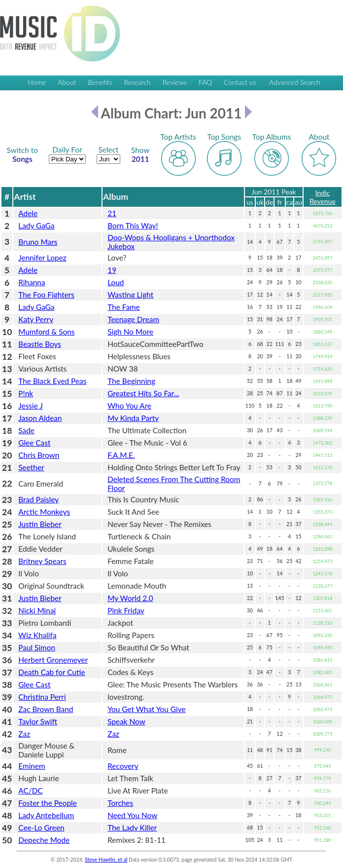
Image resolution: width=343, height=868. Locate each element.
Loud (116, 282)
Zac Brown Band (46, 709)
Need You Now (132, 815)
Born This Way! (133, 226)
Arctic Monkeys (44, 512)
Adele (28, 213)
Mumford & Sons (46, 332)
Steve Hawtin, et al (106, 860)
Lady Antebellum (46, 815)
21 (112, 213)
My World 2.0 (130, 598)
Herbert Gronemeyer (53, 660)
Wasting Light (130, 295)
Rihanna (32, 282)
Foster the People (48, 803)
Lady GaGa (36, 226)
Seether (31, 467)
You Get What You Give (146, 709)
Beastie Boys (40, 344)
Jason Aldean (40, 418)
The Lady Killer (132, 828)
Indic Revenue (323, 197)
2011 (140, 154)
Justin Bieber (40, 524)
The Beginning (131, 381)
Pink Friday (126, 610)
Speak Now (126, 721)
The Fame (124, 307)
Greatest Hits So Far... (143, 393)
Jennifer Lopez (42, 258)
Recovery (123, 766)
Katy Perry (36, 319)
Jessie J (31, 406)
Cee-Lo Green (41, 828)
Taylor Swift (38, 721)
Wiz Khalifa (37, 635)
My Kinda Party (133, 418)
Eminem (32, 766)
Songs (22, 154)
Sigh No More (130, 332)
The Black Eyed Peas (52, 381)
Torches (120, 803)
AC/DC (30, 791)
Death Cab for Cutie (51, 672)
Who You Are (129, 406)
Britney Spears (42, 561)
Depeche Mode (44, 840)
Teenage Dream (133, 319)
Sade (26, 430)
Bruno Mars (38, 242)
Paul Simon (37, 647)
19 (112, 270)
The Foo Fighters (46, 295)
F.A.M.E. (121, 455)
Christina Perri (42, 697)
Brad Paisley (38, 499)
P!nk (26, 393)
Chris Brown (39, 455)
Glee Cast (34, 443)
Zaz (24, 734)
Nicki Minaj (37, 610)
